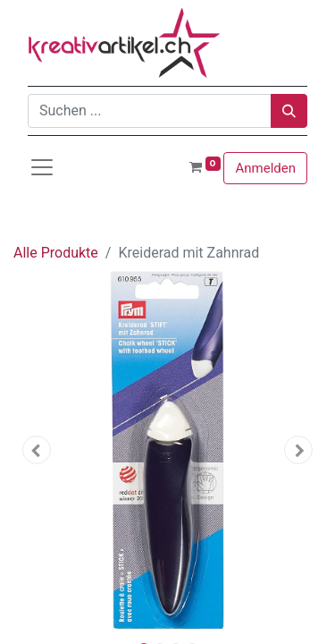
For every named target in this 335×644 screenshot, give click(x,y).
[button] (37, 450)
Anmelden (265, 168)
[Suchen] (289, 111)
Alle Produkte (56, 253)
